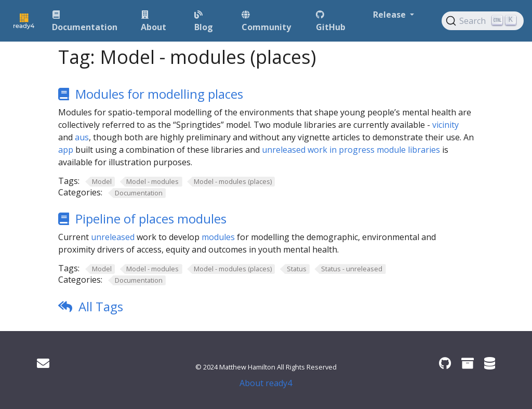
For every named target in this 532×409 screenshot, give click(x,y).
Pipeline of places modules (151, 219)
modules (218, 237)
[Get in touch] (43, 363)
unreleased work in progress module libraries (351, 150)
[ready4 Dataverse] (490, 363)
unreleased (113, 237)
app (66, 150)
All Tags (101, 306)
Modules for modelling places (159, 94)
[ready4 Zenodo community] (468, 363)
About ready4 (266, 383)
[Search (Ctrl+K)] (483, 21)
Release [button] (390, 15)
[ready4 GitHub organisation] (445, 363)
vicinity (445, 125)
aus (82, 137)
